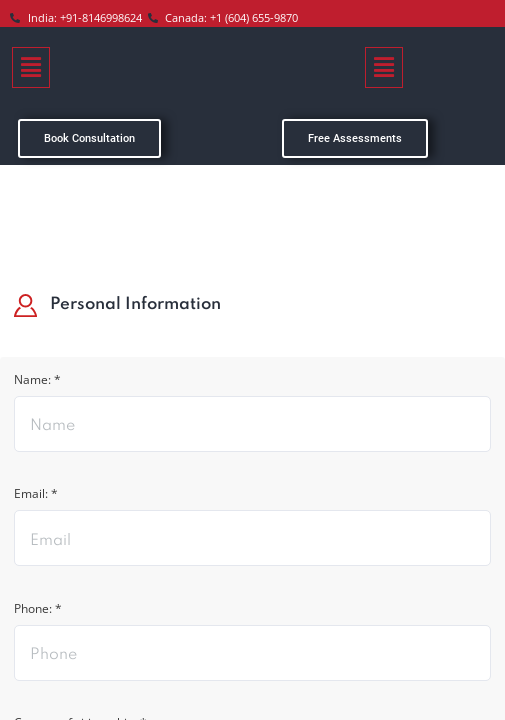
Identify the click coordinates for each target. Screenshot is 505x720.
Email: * (40, 499)
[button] (31, 67)
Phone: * (43, 616)
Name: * (42, 382)
